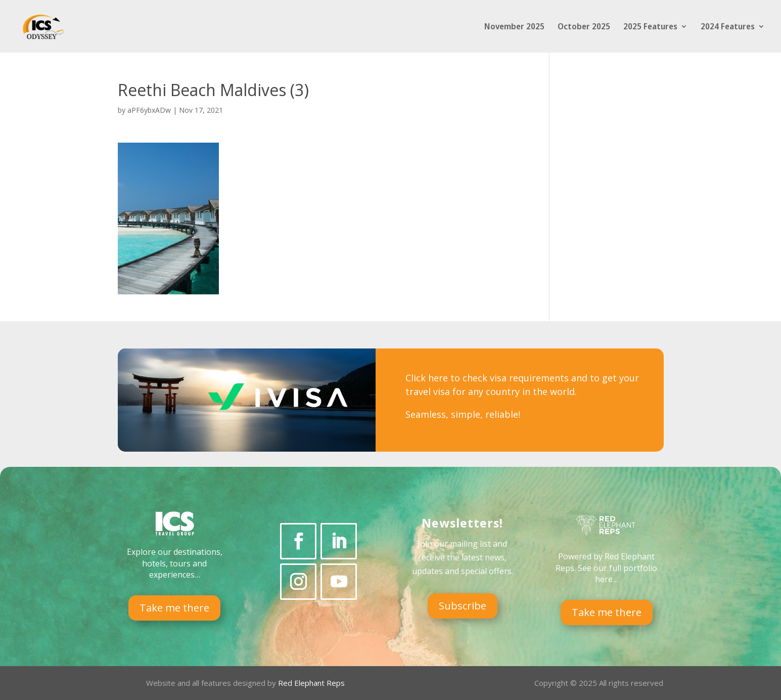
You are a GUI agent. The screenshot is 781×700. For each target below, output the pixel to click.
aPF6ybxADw (149, 110)
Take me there (174, 608)
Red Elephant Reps (312, 683)
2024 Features (728, 27)
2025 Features (650, 27)
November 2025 (514, 27)
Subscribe (463, 606)
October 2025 (584, 27)
